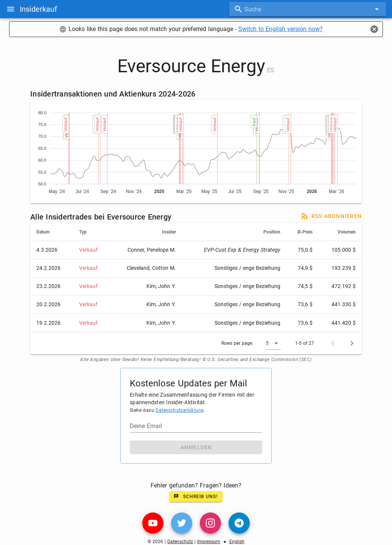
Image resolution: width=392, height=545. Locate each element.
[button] (273, 343)
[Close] (374, 29)
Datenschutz (180, 542)
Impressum (209, 542)
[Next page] (352, 343)
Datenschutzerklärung (180, 410)
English (237, 542)
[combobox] (308, 9)
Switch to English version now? (281, 29)
